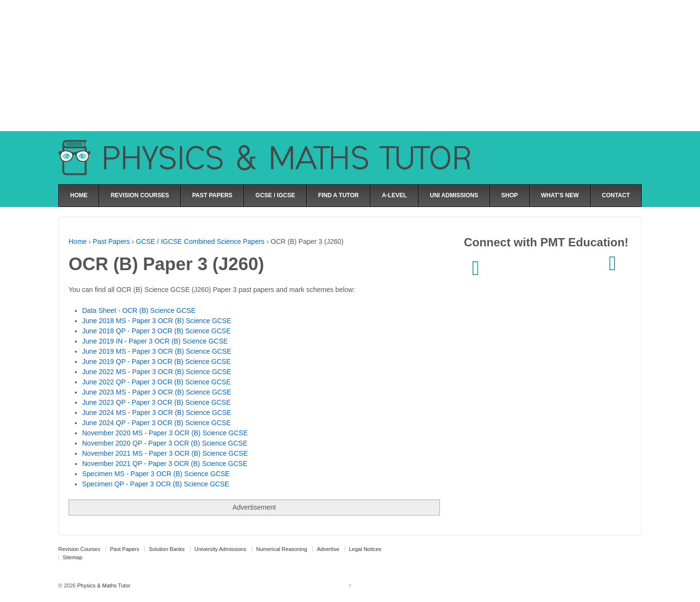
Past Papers (111, 241)
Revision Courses (79, 549)
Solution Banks (166, 549)
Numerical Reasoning (282, 549)
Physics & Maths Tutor (103, 585)
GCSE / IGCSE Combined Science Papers (201, 241)
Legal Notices (365, 549)
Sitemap (72, 557)
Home (78, 241)
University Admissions (220, 549)
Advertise (328, 549)
